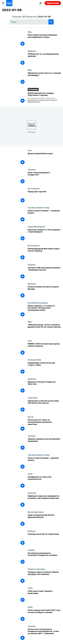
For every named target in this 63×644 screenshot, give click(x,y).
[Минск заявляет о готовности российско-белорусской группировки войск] (44, 311)
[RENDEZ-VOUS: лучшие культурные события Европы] (44, 349)
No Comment (34, 188)
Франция (32, 51)
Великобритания (36, 512)
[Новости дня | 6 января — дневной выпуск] (44, 463)
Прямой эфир (53, 3)
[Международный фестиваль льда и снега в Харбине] (44, 254)
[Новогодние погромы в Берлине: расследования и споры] (44, 40)
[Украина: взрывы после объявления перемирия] (44, 444)
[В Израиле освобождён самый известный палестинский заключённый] (44, 539)
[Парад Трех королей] (44, 197)
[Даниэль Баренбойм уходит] (44, 159)
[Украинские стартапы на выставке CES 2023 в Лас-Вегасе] (44, 406)
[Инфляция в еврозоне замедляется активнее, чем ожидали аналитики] (44, 501)
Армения (32, 379)
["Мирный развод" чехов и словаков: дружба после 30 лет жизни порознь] (44, 330)
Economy (32, 493)
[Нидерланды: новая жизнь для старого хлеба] (44, 368)
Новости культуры (36, 569)
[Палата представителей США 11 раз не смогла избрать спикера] (44, 616)
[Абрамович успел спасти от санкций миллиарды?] (44, 78)
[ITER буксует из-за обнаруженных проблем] (44, 59)
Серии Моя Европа (36, 227)
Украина (32, 169)
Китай (31, 417)
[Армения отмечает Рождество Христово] (44, 387)
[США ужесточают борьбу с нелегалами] (44, 596)
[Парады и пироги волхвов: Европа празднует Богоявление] (44, 577)
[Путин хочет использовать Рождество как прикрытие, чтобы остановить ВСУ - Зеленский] (44, 635)
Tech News (33, 398)
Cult (30, 150)
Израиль (32, 531)
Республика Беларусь (38, 303)
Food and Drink (34, 360)
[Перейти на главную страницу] (9, 3)
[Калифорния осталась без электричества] (44, 482)
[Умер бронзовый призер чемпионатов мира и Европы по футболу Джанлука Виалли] (44, 520)
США (30, 474)
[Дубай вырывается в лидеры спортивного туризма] (44, 98)
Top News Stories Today (39, 208)
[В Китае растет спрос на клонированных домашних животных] (44, 425)
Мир (30, 32)
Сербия (31, 550)
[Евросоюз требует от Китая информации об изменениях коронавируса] (44, 235)
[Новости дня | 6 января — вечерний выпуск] (44, 216)
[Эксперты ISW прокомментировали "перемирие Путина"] (44, 273)
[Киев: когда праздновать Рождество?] (44, 178)
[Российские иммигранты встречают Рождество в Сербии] (44, 559)
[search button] (51, 22)
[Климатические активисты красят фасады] (44, 292)
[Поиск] (31, 22)
